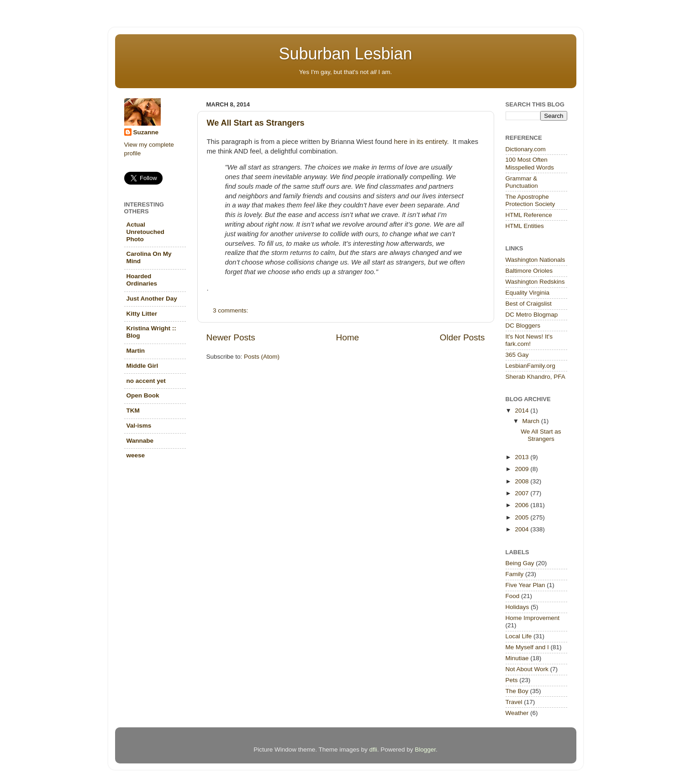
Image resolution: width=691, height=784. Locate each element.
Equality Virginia (528, 293)
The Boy (517, 691)
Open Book (143, 395)
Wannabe (140, 441)
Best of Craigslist (529, 304)
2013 (522, 457)
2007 (522, 493)
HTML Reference (529, 215)
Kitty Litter (142, 314)
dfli (373, 750)
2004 (522, 529)
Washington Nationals (535, 260)
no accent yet (146, 381)
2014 (522, 411)
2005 (522, 517)
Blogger (425, 750)
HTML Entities (525, 226)
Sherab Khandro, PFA (535, 377)
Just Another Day (152, 299)
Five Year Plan (525, 585)
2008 (522, 481)
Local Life (519, 636)
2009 (522, 469)
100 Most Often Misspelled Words (530, 163)
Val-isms (139, 426)
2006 (522, 505)
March (532, 421)
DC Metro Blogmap (532, 315)
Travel (514, 702)
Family (515, 574)
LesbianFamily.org (530, 366)
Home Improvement (533, 618)
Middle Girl (142, 366)
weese (136, 455)
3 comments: (231, 310)
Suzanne (146, 132)
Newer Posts (231, 337)
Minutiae (517, 658)
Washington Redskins (535, 282)
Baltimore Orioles (529, 271)
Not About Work (527, 669)
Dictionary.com (526, 149)
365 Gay (517, 355)
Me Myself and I (527, 647)
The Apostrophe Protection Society (530, 200)
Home (348, 337)
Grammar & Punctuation (522, 182)
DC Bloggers (523, 326)
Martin (136, 351)
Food (513, 596)
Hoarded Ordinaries (142, 280)
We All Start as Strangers (256, 123)
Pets (512, 680)
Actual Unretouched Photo (145, 232)
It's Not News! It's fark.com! (529, 340)
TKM (133, 411)
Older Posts (462, 337)
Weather (517, 713)
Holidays (517, 607)
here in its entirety (421, 142)
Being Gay (520, 563)
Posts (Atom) (262, 357)
